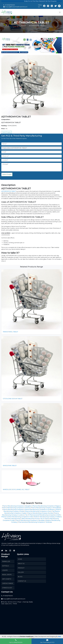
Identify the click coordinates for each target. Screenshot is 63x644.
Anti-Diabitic (7, 579)
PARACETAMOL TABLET (10, 332)
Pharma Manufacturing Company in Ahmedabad (46, 508)
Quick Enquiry (6, 132)
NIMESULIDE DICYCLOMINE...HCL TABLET (16, 490)
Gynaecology (7, 588)
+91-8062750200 (10, 5)
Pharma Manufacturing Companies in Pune (38, 511)
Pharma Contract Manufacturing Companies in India (17, 517)
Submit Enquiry (7, 174)
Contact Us (22, 581)
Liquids (5, 570)
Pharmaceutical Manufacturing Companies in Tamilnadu (35, 522)
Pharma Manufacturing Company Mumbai (40, 513)
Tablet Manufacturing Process (30, 519)
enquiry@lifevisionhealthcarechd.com (16, 7)
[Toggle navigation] (60, 12)
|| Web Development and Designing (45, 637)
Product (21, 568)
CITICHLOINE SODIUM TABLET (13, 399)
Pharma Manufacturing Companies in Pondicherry (40, 510)
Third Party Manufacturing (12, 519)
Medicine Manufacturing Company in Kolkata (47, 517)
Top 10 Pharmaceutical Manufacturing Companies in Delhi (43, 515)
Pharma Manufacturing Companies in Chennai (16, 508)
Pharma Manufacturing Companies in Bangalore (17, 506)
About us (21, 564)
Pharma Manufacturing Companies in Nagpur (46, 506)
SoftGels (5, 566)
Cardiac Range (8, 583)
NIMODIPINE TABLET (10, 466)
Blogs (20, 577)
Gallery (21, 572)
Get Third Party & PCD (47, 641)
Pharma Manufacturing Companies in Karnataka (30, 520)
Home (23, 26)
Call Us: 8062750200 (16, 641)
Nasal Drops (7, 575)
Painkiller (6, 561)
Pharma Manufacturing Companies (13, 510)
